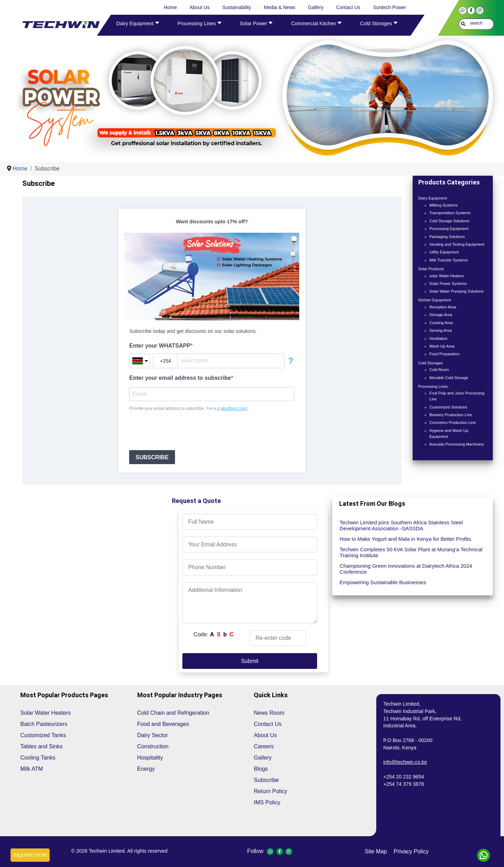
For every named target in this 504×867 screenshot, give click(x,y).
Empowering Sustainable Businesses (383, 582)
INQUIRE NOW (30, 855)
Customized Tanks (43, 735)
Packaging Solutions (447, 237)
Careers (264, 746)
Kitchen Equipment (435, 300)
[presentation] (182, 431)
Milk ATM (32, 769)
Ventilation (439, 338)
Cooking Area (441, 323)
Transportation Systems (450, 213)
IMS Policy (267, 802)
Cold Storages (431, 363)
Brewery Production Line (451, 415)
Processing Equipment (449, 229)
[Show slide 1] (257, 147)
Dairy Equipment (433, 198)
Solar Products (431, 269)
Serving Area (441, 330)
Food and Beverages (163, 724)
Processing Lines (433, 386)
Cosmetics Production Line (453, 422)
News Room (269, 713)
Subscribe (266, 780)
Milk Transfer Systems (449, 260)
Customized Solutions (448, 407)
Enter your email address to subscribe (180, 378)
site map (376, 851)
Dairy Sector (153, 735)
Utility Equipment (444, 252)
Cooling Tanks (38, 758)
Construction (153, 746)
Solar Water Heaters (45, 713)
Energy (146, 769)
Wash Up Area (442, 346)
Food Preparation (444, 354)
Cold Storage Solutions (449, 221)
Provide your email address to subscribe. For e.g (188, 408)
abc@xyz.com (234, 408)
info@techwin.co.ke (405, 762)
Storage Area (441, 315)
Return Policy (270, 791)
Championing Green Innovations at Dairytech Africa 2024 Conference (406, 569)
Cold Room (439, 370)
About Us (265, 735)
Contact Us (268, 724)
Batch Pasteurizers (44, 724)
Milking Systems (444, 205)
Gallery (263, 758)
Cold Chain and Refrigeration (173, 713)
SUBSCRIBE (152, 457)
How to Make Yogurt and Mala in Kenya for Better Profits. (406, 539)
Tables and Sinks (41, 746)
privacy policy (411, 851)
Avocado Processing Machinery (457, 444)
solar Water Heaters (447, 276)
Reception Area (443, 307)
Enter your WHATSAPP (160, 346)
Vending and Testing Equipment (457, 244)
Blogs (261, 769)
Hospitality (150, 758)
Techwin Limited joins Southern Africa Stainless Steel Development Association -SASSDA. (401, 525)
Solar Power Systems (448, 284)
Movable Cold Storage (449, 378)
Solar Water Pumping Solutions (457, 291)
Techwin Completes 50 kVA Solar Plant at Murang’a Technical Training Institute (411, 552)
